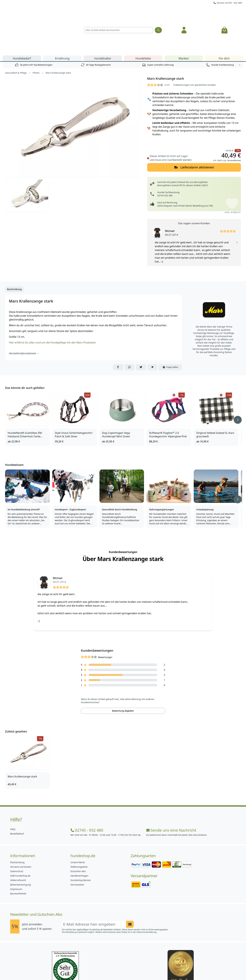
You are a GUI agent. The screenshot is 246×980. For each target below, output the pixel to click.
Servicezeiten (77, 848)
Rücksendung (17, 826)
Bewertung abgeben (123, 674)
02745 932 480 (165, 159)
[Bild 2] (27, 160)
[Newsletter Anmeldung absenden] (130, 888)
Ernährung (62, 22)
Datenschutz (17, 835)
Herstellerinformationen (24, 317)
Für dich (224, 22)
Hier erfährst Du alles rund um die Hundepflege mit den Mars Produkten (52, 306)
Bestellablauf (17, 797)
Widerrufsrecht (18, 844)
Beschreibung (14, 253)
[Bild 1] (72, 90)
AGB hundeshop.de (20, 839)
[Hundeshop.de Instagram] (116, 970)
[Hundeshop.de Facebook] (102, 970)
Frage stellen (170, 331)
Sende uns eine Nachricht (171, 794)
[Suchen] (158, 12)
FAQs (13, 793)
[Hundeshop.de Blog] (130, 970)
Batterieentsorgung (20, 848)
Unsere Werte (78, 826)
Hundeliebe (143, 22)
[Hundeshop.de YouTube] (144, 970)
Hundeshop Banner (81, 844)
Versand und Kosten (21, 830)
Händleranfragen (79, 839)
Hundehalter (103, 22)
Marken (184, 22)
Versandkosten (234, 124)
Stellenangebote (79, 830)
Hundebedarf (22, 22)
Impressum (16, 853)
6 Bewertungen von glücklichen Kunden (195, 49)
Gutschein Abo (78, 835)
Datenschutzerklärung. (147, 896)
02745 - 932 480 (87, 794)
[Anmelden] (184, 12)
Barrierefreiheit (18, 857)
